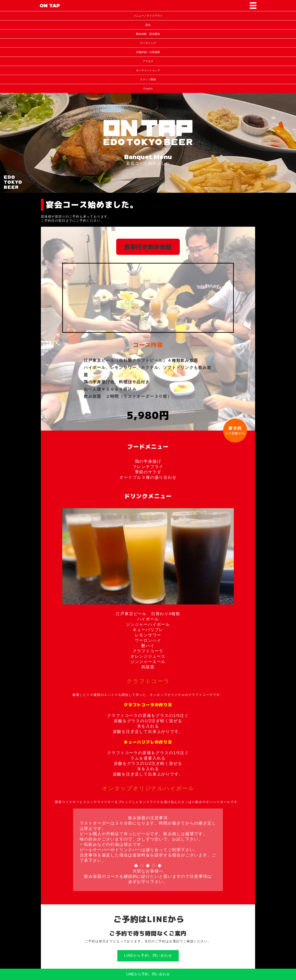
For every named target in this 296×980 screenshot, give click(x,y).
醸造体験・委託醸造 (148, 34)
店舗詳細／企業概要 (148, 52)
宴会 (148, 25)
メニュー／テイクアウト (148, 16)
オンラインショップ (148, 70)
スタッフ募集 (148, 79)
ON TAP (50, 6)
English (148, 88)
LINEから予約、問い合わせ (148, 955)
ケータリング (148, 43)
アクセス (148, 61)
